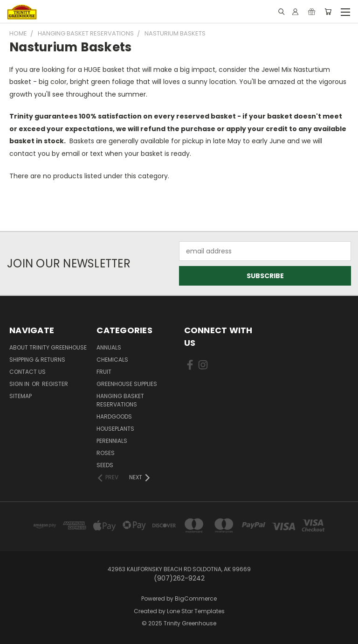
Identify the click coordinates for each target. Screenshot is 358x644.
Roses (106, 453)
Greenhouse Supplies (127, 384)
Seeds (105, 465)
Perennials (112, 441)
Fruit (104, 372)
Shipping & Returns (37, 360)
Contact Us (28, 372)
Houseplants (115, 429)
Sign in (20, 384)
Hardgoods (114, 416)
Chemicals (112, 360)
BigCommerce (196, 598)
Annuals (109, 347)
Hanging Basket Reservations (120, 400)
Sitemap (21, 396)
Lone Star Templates (196, 611)
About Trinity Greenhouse (48, 347)
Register (55, 384)
